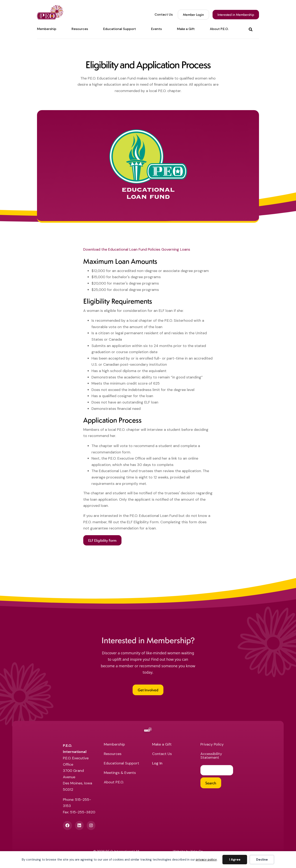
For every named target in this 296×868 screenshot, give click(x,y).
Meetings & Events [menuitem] (120, 773)
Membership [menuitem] (47, 29)
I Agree (235, 860)
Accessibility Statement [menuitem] (211, 756)
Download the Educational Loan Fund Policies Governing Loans (137, 249)
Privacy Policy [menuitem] (212, 745)
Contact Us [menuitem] (164, 15)
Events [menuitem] (156, 29)
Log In (157, 764)
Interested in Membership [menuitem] (236, 14)
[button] (251, 29)
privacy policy (206, 860)
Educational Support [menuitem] (120, 29)
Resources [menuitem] (80, 29)
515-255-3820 (83, 812)
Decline (262, 860)
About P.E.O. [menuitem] (219, 29)
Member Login (193, 14)
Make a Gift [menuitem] (186, 29)
